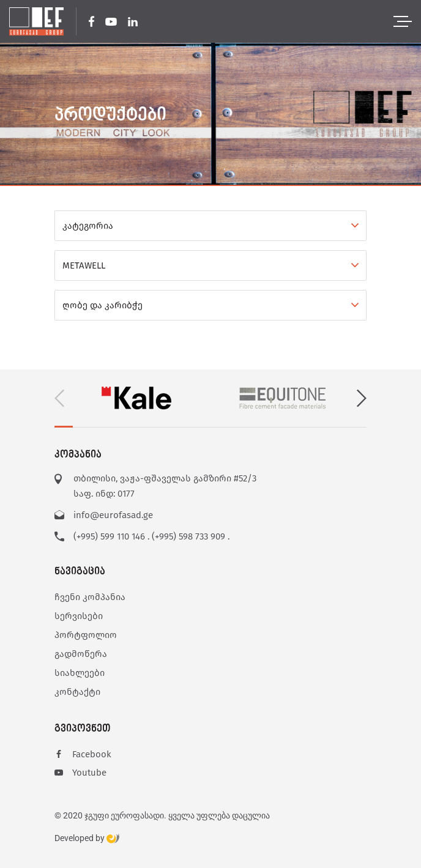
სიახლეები (80, 673)
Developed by (87, 839)
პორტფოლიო (86, 635)
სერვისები (79, 616)
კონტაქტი (77, 692)
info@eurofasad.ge (113, 515)
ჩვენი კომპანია (90, 597)
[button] (362, 398)
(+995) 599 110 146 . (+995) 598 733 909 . (151, 536)
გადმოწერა (81, 654)
